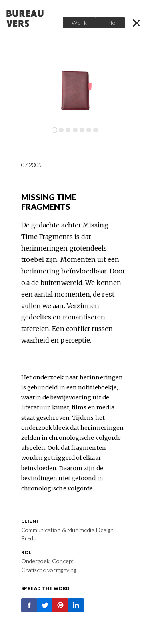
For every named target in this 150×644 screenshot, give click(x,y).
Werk (79, 23)
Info (110, 23)
